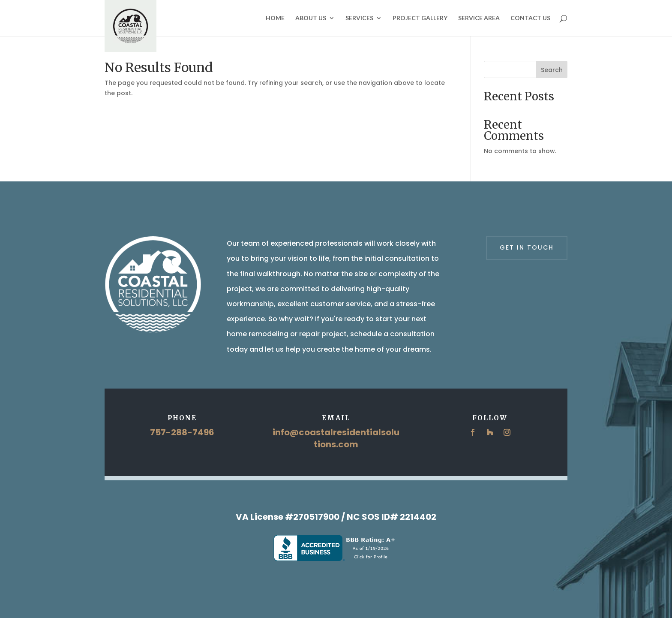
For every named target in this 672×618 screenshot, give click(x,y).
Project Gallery (420, 18)
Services (359, 18)
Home (275, 18)
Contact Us (530, 18)
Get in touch (527, 247)
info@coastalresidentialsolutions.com (336, 438)
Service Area (479, 18)
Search (552, 70)
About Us (311, 18)
